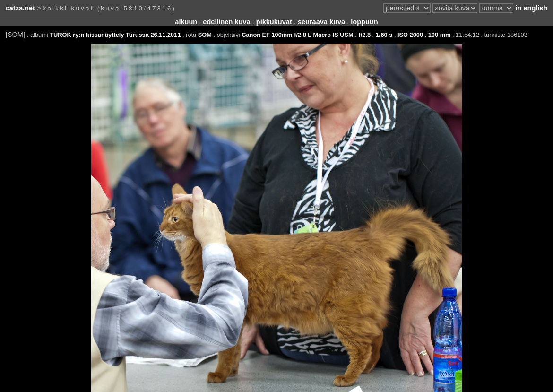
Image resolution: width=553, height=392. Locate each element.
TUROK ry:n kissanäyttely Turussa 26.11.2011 (115, 35)
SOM (205, 35)
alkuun (186, 22)
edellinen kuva (226, 22)
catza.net (20, 8)
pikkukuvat (274, 22)
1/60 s (384, 35)
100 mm (440, 35)
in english (531, 8)
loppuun (364, 22)
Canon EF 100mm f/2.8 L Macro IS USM (298, 35)
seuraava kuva (321, 22)
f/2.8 (364, 35)
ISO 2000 (410, 35)
